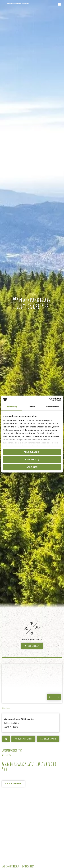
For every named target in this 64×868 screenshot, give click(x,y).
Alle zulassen (32, 452)
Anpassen (32, 459)
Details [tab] (32, 407)
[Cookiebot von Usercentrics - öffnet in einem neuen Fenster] (49, 399)
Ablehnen (32, 467)
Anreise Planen (48, 739)
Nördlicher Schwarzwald (18, 4)
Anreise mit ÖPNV (23, 739)
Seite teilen (32, 646)
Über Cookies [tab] (53, 407)
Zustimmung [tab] (11, 407)
